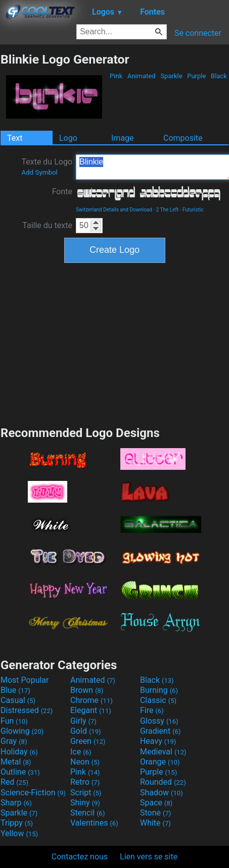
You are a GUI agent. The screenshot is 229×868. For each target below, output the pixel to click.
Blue (15, 690)
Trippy (17, 823)
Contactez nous (80, 857)
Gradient (160, 731)
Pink (116, 76)
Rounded (163, 782)
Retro (85, 782)
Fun (14, 721)
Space (156, 803)
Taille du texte (47, 225)
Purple (197, 76)
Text (15, 138)
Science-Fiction (33, 793)
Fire (152, 710)
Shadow (162, 793)
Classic (158, 700)
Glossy (159, 721)
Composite (183, 138)
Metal (16, 762)
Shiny (85, 803)
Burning (159, 690)
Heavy (158, 741)
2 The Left (168, 210)
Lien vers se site (149, 857)
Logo (68, 138)
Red (14, 782)
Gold (86, 731)
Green (88, 741)
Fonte (62, 192)
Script (86, 793)
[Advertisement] (115, 343)
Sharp (16, 803)
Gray (14, 741)
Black (219, 76)
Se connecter (198, 33)
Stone (155, 813)
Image (123, 138)
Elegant (91, 710)
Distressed (27, 710)
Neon (85, 762)
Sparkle (171, 76)
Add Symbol (39, 172)
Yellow (19, 833)
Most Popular (25, 680)
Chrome (91, 700)
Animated (142, 76)
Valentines (94, 823)
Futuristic (193, 210)
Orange (160, 762)
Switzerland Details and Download (114, 210)
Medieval (163, 752)
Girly (83, 721)
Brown (87, 690)
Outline (20, 772)
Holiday (19, 752)
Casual (18, 700)
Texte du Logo (47, 167)
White (155, 823)
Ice (81, 752)
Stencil (87, 813)
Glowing (22, 731)
